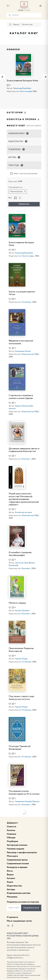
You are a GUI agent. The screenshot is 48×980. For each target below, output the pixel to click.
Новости (11, 827)
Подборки (12, 841)
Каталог (11, 878)
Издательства (14, 886)
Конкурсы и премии (17, 867)
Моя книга (12, 856)
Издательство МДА (30, 354)
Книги (10, 882)
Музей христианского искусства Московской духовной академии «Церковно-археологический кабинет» (24, 499)
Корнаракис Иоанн (23, 351)
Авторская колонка (17, 845)
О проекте (12, 917)
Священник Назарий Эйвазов (27, 802)
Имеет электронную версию (24, 174)
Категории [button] (17, 113)
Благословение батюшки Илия (22, 81)
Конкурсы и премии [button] (23, 119)
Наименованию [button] (18, 192)
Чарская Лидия (21, 659)
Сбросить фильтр (34, 126)
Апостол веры (26, 91)
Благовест (26, 459)
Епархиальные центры (19, 893)
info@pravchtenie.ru (15, 958)
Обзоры (11, 838)
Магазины (12, 897)
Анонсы (11, 830)
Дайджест (12, 823)
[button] (24, 134)
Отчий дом (26, 302)
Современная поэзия (18, 864)
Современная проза (17, 860)
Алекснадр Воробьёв (22, 88)
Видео (10, 875)
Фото (10, 871)
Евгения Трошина (22, 611)
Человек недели (15, 849)
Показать (24, 204)
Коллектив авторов (23, 512)
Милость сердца (17, 603)
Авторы (11, 889)
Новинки (11, 834)
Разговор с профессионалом (22, 853)
